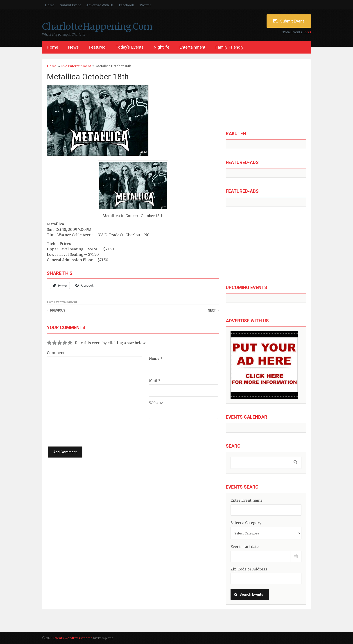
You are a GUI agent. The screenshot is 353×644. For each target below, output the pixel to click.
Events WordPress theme (73, 638)
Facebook (127, 5)
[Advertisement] (266, 95)
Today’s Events (130, 47)
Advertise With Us (100, 5)
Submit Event (70, 5)
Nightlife (161, 47)
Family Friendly (229, 47)
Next (212, 310)
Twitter (145, 5)
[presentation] (90, 428)
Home (50, 5)
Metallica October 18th (88, 77)
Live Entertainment (76, 66)
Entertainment (192, 47)
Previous (58, 310)
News (73, 47)
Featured (97, 47)
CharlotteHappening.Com (97, 27)
